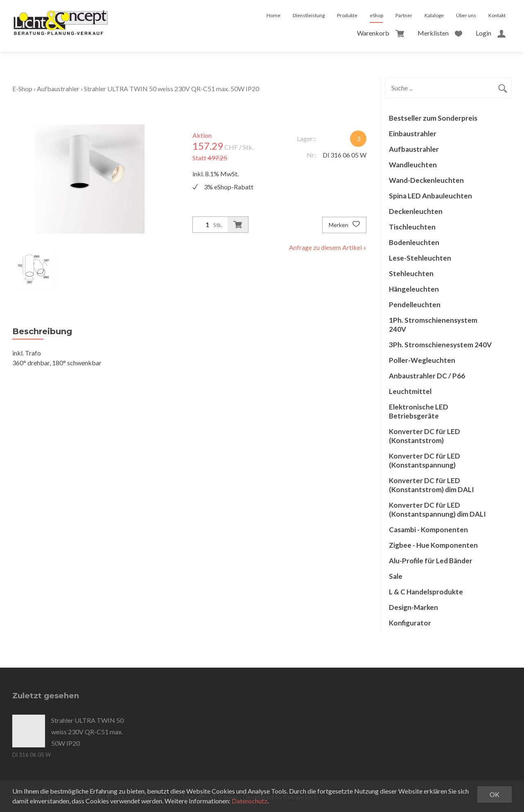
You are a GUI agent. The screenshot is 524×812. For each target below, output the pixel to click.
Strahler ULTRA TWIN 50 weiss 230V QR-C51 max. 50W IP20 (172, 89)
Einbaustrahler (413, 134)
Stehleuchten (411, 273)
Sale (396, 576)
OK (495, 794)
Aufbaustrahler (58, 89)
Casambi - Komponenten (428, 530)
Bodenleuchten (414, 242)
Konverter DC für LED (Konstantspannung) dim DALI (437, 509)
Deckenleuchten (416, 211)
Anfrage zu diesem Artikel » (328, 247)
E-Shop (22, 89)
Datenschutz (250, 801)
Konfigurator (410, 623)
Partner (404, 15)
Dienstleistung (309, 15)
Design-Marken (413, 607)
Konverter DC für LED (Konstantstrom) (425, 436)
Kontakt (497, 15)
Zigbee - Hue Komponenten (433, 545)
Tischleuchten (412, 227)
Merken (344, 225)
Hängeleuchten (414, 289)
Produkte (347, 15)
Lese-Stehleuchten (420, 258)
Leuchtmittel (410, 391)
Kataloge (434, 15)
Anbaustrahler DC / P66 (427, 376)
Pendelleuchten (415, 305)
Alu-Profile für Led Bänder (431, 561)
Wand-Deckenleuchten (426, 180)
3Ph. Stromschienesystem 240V (440, 345)
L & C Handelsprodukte (426, 592)
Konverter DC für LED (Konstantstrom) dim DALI (431, 485)
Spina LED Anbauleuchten (430, 196)
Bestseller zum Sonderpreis (433, 118)
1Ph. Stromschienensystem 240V (433, 325)
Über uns (466, 15)
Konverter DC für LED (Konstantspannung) (425, 460)
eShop (376, 15)
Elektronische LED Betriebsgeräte (419, 411)
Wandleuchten (413, 165)
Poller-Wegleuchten (422, 360)
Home (273, 15)
